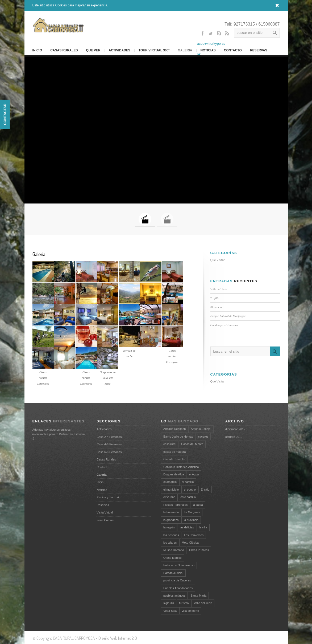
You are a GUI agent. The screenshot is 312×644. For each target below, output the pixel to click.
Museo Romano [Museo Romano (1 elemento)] (174, 550)
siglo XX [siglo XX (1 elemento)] (169, 603)
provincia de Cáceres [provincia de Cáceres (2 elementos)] (177, 580)
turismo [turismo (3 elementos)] (184, 603)
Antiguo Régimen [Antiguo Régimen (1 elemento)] (174, 429)
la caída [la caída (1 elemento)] (198, 505)
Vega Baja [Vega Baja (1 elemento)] (170, 611)
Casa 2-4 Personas (109, 437)
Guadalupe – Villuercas (224, 325)
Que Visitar (218, 260)
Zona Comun (105, 520)
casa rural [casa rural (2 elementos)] (170, 444)
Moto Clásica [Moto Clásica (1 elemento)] (190, 543)
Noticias (102, 490)
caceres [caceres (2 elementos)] (203, 437)
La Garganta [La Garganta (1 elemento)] (192, 512)
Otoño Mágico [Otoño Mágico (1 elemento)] (172, 558)
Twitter (211, 38)
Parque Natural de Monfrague (228, 316)
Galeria (185, 50)
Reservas (103, 505)
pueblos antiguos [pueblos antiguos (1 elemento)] (174, 596)
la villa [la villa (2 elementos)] (203, 527)
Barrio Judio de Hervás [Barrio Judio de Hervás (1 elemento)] (178, 437)
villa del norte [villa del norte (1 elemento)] (190, 611)
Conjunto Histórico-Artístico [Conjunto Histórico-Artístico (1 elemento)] (181, 467)
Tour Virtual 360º (154, 50)
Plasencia (216, 307)
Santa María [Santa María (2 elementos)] (198, 596)
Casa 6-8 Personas (109, 452)
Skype (219, 38)
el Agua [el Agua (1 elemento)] (194, 474)
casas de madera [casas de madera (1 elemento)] (174, 452)
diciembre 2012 (235, 429)
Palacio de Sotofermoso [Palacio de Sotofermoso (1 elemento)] (179, 565)
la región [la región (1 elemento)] (169, 527)
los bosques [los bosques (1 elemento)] (171, 535)
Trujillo (215, 298)
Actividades (120, 50)
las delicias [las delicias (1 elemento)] (187, 527)
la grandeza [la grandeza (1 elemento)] (171, 520)
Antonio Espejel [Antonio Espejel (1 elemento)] (201, 429)
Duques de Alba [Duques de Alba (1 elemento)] (174, 474)
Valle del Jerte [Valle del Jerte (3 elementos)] (203, 603)
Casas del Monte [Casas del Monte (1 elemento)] (192, 444)
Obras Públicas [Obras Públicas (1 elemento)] (199, 550)
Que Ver (93, 50)
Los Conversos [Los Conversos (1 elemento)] (194, 535)
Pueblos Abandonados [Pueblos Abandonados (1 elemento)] (178, 588)
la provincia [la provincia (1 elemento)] (191, 520)
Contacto (233, 50)
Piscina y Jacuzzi (108, 497)
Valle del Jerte (219, 289)
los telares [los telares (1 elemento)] (170, 543)
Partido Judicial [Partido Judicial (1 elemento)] (173, 573)
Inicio (100, 482)
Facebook (202, 44)
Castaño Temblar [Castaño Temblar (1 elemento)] (174, 459)
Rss (227, 38)
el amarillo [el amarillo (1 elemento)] (170, 482)
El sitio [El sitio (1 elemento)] (205, 490)
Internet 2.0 (128, 638)
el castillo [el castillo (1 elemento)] (188, 482)
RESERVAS (259, 50)
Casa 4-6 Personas (109, 444)
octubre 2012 (234, 437)
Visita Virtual (105, 512)
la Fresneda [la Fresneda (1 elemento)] (171, 512)
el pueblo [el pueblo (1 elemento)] (190, 490)
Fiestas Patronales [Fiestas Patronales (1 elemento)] (175, 505)
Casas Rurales (64, 50)
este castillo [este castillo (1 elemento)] (188, 497)
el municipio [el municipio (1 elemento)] (171, 490)
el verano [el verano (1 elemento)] (169, 497)
